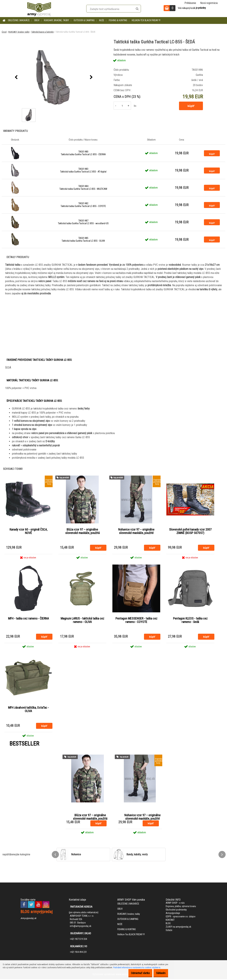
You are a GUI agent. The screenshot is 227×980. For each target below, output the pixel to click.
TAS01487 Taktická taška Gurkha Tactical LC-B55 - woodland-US (83, 222)
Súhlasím (159, 973)
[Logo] (39, 9)
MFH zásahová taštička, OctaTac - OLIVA (28, 710)
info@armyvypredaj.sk (81, 927)
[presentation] (16, 77)
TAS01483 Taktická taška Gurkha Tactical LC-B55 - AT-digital (83, 170)
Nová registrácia (209, 3)
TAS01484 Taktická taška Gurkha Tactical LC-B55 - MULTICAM (83, 187)
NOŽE (102, 20)
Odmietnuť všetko (135, 973)
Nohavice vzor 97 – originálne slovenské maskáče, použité (136, 531)
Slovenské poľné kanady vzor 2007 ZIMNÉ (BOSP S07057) (190, 531)
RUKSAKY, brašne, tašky (56, 20)
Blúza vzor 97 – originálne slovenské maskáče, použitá (82, 531)
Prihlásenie (190, 3)
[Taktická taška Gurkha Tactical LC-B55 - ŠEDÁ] (54, 77)
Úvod (4, 32)
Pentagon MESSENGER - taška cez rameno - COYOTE (136, 621)
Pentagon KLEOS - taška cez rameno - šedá (190, 621)
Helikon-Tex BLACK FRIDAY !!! (146, 20)
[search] (137, 9)
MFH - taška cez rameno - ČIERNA (28, 619)
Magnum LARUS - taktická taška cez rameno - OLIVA (82, 621)
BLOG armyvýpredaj (37, 912)
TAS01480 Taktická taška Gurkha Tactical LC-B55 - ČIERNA (83, 153)
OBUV (37, 20)
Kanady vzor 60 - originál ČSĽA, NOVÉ (28, 531)
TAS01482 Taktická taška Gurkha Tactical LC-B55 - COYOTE (83, 205)
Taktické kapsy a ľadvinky (42, 32)
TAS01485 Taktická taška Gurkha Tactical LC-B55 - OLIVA (83, 239)
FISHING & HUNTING (118, 20)
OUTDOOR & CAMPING (84, 20)
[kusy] (122, 106)
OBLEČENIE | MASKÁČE (19, 20)
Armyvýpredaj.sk (28, 919)
